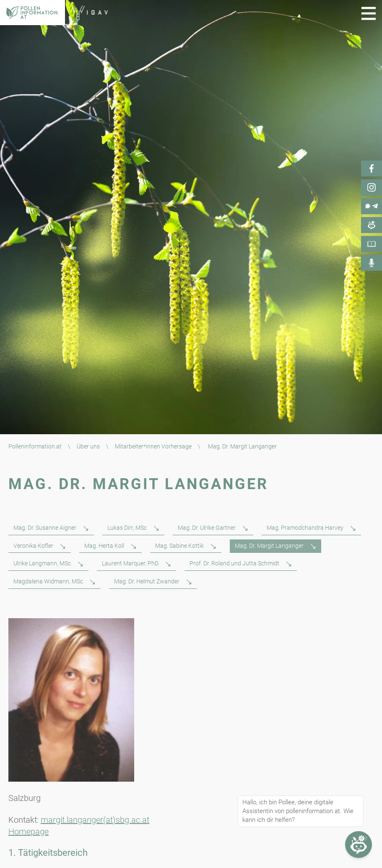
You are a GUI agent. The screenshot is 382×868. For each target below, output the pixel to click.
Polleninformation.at (35, 446)
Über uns (88, 446)
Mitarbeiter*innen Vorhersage (153, 446)
